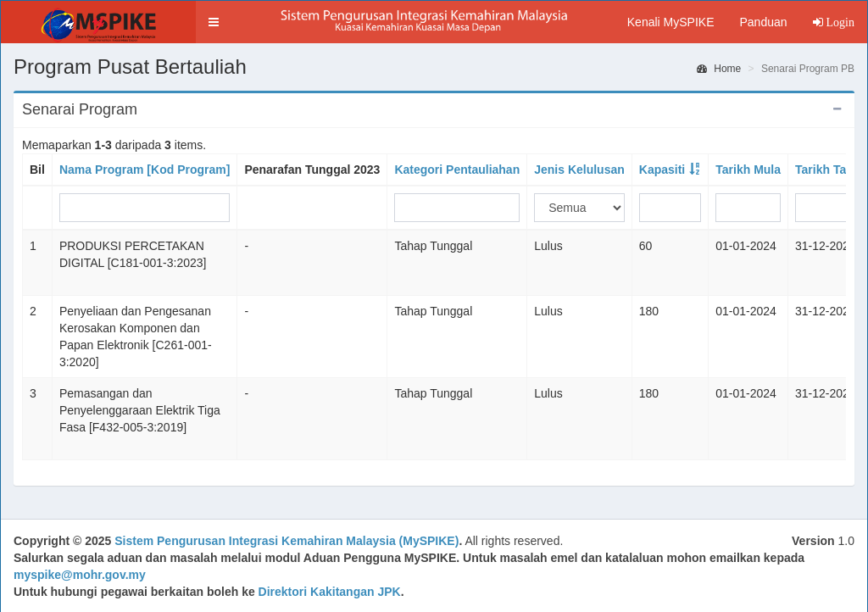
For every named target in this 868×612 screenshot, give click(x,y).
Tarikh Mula (748, 170)
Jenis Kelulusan (579, 170)
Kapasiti (662, 170)
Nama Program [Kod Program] (145, 170)
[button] (214, 22)
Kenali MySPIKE (671, 22)
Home (719, 69)
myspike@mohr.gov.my (80, 575)
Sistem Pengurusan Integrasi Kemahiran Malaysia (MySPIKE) (287, 541)
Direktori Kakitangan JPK (330, 592)
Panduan (763, 22)
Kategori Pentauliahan (457, 170)
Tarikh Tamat (831, 170)
